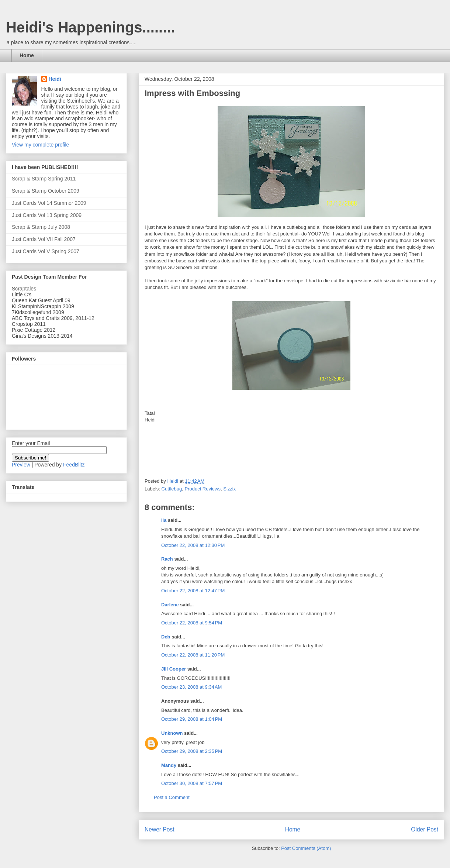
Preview (21, 465)
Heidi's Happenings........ (90, 27)
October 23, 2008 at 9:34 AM (191, 687)
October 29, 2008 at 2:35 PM (192, 751)
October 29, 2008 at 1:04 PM (192, 719)
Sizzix (229, 489)
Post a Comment (172, 797)
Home (27, 55)
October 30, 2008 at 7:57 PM (192, 783)
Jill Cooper (174, 669)
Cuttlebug (172, 489)
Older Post (425, 829)
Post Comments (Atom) (306, 848)
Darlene (171, 605)
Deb (166, 637)
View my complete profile (40, 145)
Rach (167, 559)
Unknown (172, 733)
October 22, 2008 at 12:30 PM (193, 545)
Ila (164, 520)
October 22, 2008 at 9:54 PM (192, 623)
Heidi (55, 79)
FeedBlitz (74, 465)
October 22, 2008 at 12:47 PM (193, 591)
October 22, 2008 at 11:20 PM (193, 655)
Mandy (169, 765)
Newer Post (160, 829)
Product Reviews (202, 489)
